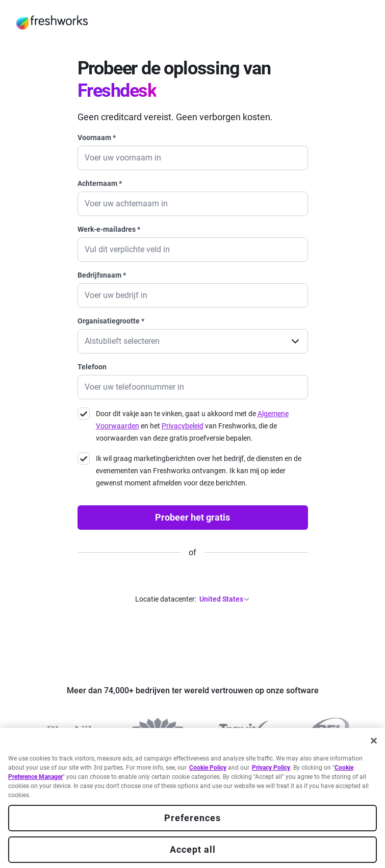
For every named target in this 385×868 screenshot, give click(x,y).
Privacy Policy (271, 768)
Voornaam (97, 138)
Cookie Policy (208, 768)
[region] (193, 798)
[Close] (374, 741)
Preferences (193, 818)
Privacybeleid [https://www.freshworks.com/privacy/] (183, 426)
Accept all (193, 849)
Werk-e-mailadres (109, 229)
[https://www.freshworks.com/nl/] (52, 22)
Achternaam (100, 183)
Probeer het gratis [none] (193, 517)
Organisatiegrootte (111, 321)
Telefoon (92, 367)
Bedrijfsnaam (102, 275)
